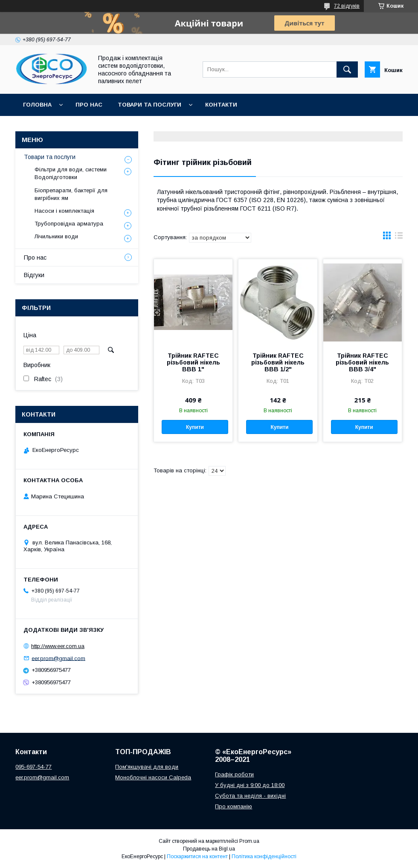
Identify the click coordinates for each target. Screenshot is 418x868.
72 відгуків (347, 6)
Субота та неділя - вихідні (250, 796)
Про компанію (234, 806)
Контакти (221, 105)
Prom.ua (249, 841)
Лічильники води (56, 236)
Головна (37, 105)
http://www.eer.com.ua (58, 646)
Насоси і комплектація (64, 211)
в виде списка (399, 237)
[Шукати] (347, 69)
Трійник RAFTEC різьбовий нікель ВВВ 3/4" (362, 362)
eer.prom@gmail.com (58, 658)
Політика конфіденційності (264, 856)
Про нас (89, 105)
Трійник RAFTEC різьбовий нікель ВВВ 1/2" (278, 362)
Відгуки (34, 275)
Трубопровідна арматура (69, 224)
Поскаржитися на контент (197, 856)
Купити (195, 427)
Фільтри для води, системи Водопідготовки (71, 173)
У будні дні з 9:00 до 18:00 (250, 785)
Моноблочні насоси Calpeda (153, 777)
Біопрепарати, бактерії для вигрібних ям (71, 194)
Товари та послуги (149, 105)
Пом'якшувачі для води (147, 767)
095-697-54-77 (33, 767)
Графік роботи (234, 774)
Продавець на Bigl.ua (209, 849)
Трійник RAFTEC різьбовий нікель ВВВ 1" (193, 362)
